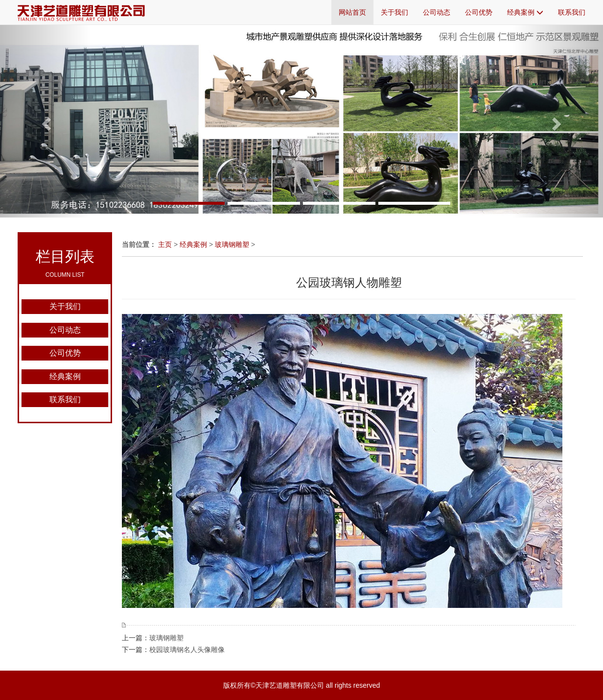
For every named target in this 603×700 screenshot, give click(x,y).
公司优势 (479, 12)
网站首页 (352, 12)
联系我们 (572, 12)
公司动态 (437, 12)
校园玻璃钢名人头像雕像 (187, 650)
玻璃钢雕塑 (232, 244)
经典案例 (525, 12)
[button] (45, 121)
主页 (165, 244)
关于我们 (394, 12)
